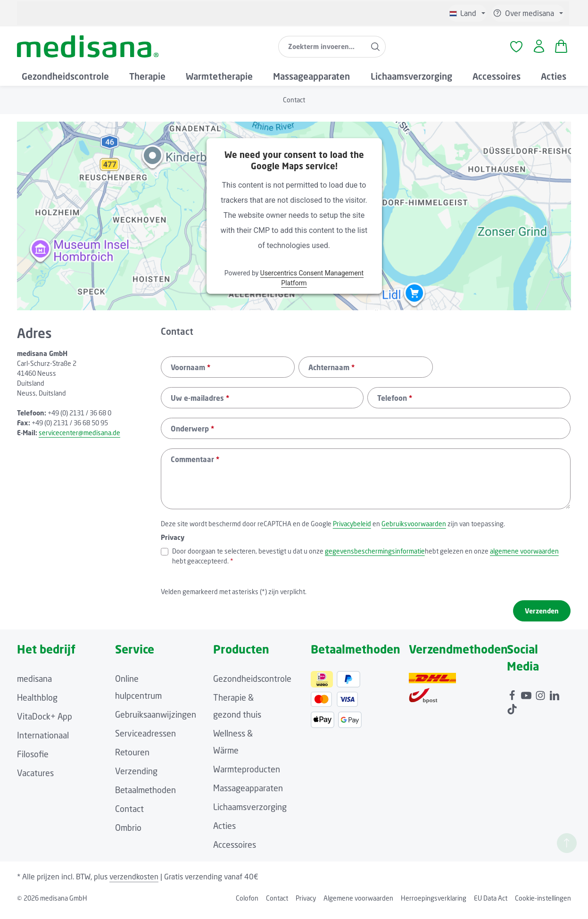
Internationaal (43, 742)
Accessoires (235, 851)
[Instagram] (541, 700)
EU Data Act (491, 905)
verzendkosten (134, 883)
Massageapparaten (248, 795)
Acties (224, 832)
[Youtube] (527, 700)
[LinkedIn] (555, 700)
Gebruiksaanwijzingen (156, 721)
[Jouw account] (537, 50)
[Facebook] (513, 700)
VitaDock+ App (45, 723)
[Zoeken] (375, 50)
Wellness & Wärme (233, 748)
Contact (129, 815)
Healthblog (37, 704)
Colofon (247, 905)
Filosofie (33, 761)
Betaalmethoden (145, 796)
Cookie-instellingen (543, 905)
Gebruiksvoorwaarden (414, 530)
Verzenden (542, 617)
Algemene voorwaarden (358, 905)
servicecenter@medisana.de (79, 440)
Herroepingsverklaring (434, 905)
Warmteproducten (247, 776)
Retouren (132, 759)
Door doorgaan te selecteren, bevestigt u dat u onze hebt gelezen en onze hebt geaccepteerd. (365, 562)
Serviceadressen (145, 740)
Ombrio (128, 834)
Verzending (136, 778)
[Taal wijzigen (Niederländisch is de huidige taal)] (467, 13)
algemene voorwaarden (524, 558)
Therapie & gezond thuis (237, 712)
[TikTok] (512, 713)
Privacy (306, 905)
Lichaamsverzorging (250, 813)
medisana (34, 685)
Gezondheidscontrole (252, 685)
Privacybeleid (352, 530)
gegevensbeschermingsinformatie (375, 558)
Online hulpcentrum (138, 694)
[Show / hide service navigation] (528, 13)
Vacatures (35, 779)
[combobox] (321, 50)
